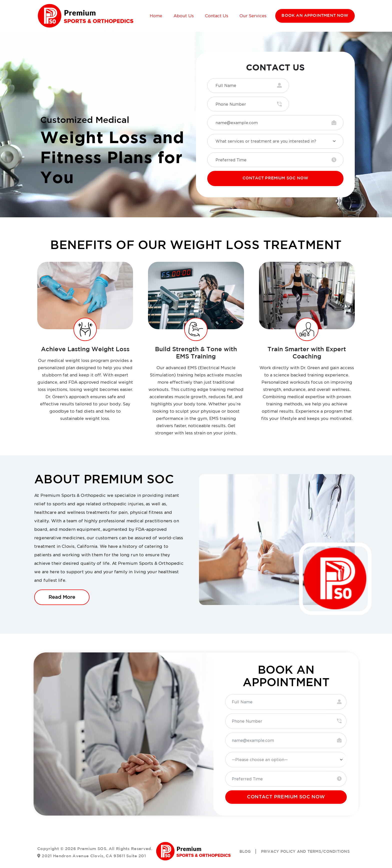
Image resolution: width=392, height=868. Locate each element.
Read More (62, 581)
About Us (183, 16)
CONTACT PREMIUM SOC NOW (275, 163)
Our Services (252, 16)
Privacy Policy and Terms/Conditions (302, 836)
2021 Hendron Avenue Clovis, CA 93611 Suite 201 (94, 840)
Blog (239, 836)
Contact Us (216, 16)
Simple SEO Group (218, 860)
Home (155, 16)
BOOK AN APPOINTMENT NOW (315, 16)
